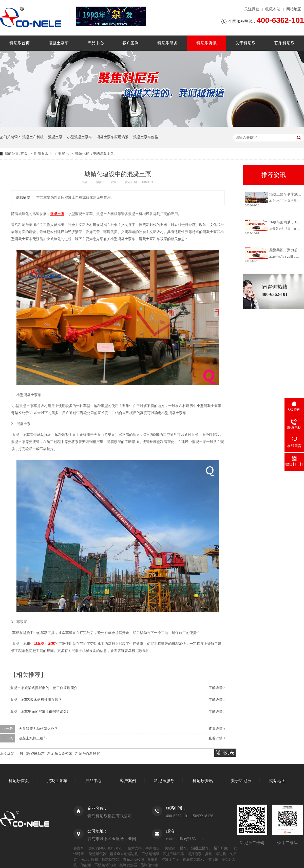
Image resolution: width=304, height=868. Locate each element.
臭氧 (208, 854)
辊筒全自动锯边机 (124, 854)
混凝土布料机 (33, 137)
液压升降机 (89, 860)
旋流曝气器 (98, 854)
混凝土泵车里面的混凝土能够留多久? (39, 712)
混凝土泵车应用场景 (112, 137)
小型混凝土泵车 (80, 137)
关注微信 (252, 9)
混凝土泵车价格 (146, 137)
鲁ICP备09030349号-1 (105, 848)
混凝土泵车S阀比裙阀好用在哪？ (36, 700)
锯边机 (221, 854)
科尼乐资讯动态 (32, 754)
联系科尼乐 (284, 43)
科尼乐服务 (167, 43)
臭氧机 (153, 860)
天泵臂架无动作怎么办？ (38, 729)
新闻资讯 (42, 154)
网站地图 (294, 9)
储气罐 (213, 860)
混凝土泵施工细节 (33, 738)
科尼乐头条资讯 (60, 754)
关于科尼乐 (245, 43)
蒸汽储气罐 (149, 865)
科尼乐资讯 (206, 43)
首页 (25, 154)
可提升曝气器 (173, 854)
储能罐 (86, 865)
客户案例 (130, 43)
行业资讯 (62, 154)
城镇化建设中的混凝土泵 (94, 154)
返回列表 (225, 753)
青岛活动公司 (134, 860)
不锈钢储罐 (150, 854)
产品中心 (96, 43)
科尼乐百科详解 (88, 754)
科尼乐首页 (20, 43)
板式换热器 (110, 860)
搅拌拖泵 (195, 854)
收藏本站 (273, 9)
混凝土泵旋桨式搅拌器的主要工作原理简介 (44, 688)
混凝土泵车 (59, 43)
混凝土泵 (55, 137)
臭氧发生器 (128, 865)
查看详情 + (217, 729)
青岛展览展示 (193, 860)
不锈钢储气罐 (105, 865)
